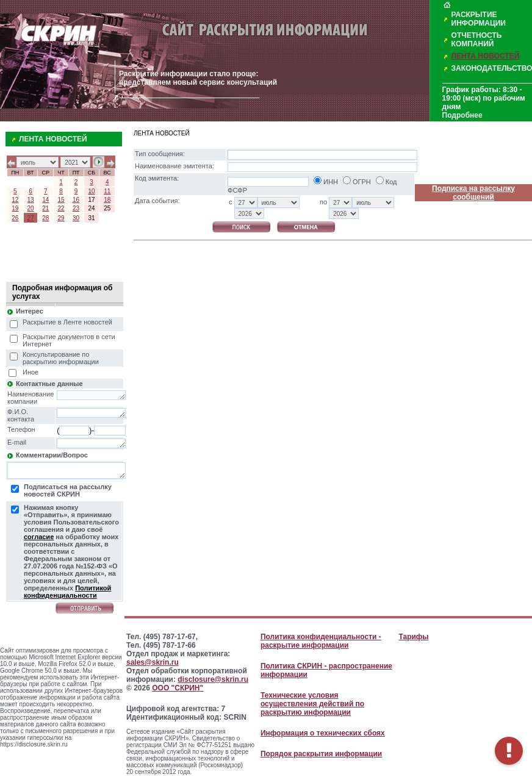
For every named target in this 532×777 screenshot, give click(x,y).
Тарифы (413, 637)
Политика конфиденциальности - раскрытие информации (321, 641)
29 (61, 218)
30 (76, 218)
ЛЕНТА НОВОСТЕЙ (486, 56)
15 (61, 200)
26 (15, 218)
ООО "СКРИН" (178, 688)
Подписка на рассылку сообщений (473, 193)
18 (107, 200)
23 (76, 208)
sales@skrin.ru (153, 662)
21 (45, 208)
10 (91, 191)
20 (31, 208)
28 (45, 218)
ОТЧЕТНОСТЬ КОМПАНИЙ (477, 40)
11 (107, 191)
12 (15, 200)
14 (45, 200)
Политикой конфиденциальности (67, 592)
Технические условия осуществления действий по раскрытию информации (312, 704)
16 (76, 200)
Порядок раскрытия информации (321, 754)
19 (15, 208)
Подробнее (462, 115)
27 (31, 218)
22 (61, 208)
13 (31, 200)
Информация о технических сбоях (323, 733)
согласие (39, 537)
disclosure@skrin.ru (213, 679)
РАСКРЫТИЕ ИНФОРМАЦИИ (479, 19)
